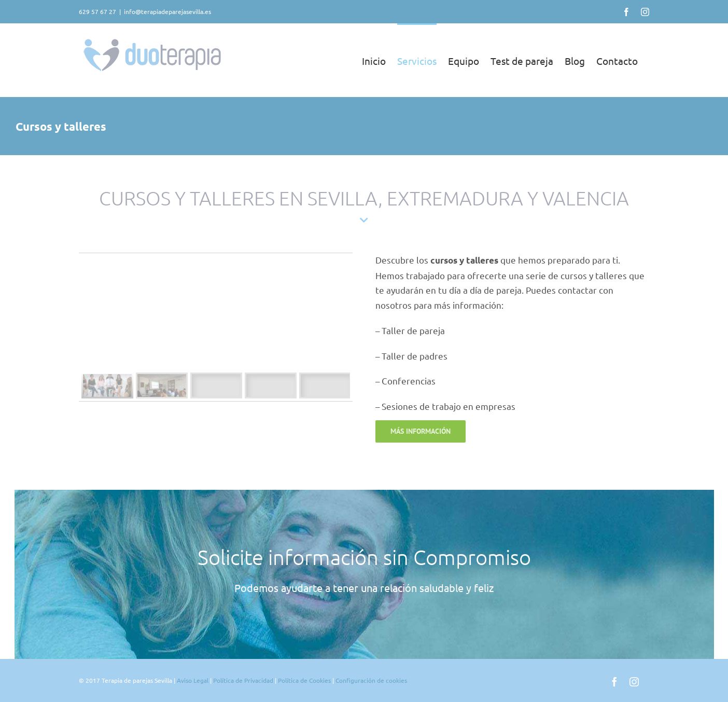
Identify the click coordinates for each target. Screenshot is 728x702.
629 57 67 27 (97, 11)
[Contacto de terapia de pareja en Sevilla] (421, 431)
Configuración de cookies (371, 680)
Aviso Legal (193, 680)
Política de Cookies (304, 680)
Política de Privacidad (244, 680)
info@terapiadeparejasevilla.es (167, 11)
